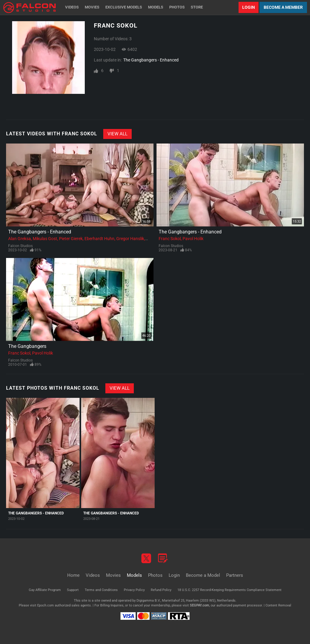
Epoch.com (46, 605)
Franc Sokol (170, 239)
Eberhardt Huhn (99, 239)
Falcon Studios (20, 246)
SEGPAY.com (200, 605)
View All (117, 134)
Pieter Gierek (71, 239)
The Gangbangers (27, 346)
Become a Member (283, 7)
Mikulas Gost (45, 239)
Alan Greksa (20, 239)
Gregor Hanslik (130, 239)
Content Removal (278, 605)
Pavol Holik (193, 239)
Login (249, 7)
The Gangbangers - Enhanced (151, 60)
